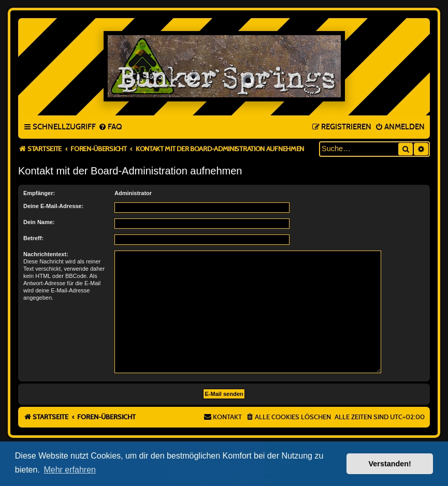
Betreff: (33, 238)
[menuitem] (110, 127)
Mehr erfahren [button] (70, 470)
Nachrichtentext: (46, 254)
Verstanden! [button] (390, 464)
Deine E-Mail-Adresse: (53, 206)
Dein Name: (39, 222)
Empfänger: (39, 193)
